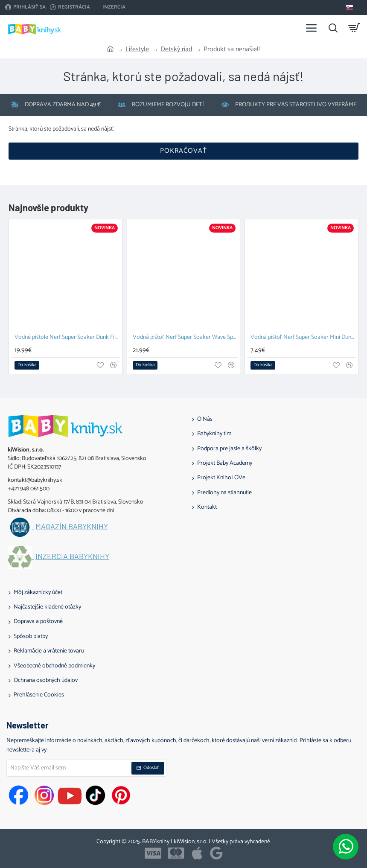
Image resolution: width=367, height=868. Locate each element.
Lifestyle (137, 50)
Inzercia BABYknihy (72, 556)
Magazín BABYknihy (72, 527)
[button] (27, 365)
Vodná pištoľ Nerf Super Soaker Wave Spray (185, 338)
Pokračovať (183, 151)
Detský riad (176, 50)
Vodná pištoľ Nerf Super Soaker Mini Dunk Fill (303, 338)
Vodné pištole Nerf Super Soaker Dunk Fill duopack (67, 338)
